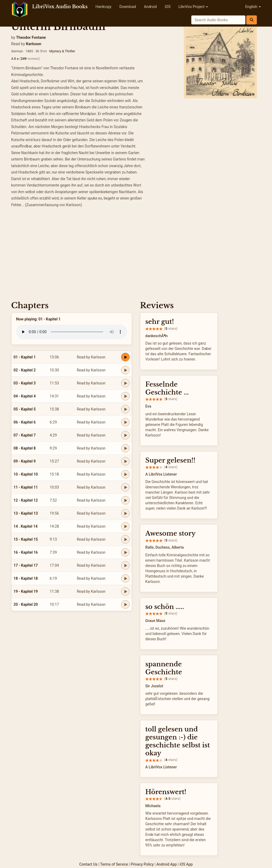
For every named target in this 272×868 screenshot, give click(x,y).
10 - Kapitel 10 (26, 474)
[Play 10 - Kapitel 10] (125, 474)
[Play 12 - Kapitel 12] (125, 500)
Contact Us (88, 864)
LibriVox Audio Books (60, 7)
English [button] (253, 7)
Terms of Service (114, 864)
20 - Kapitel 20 (26, 604)
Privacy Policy (142, 864)
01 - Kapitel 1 (25, 357)
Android (150, 7)
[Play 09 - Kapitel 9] (125, 461)
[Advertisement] (136, 256)
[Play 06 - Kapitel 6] (125, 422)
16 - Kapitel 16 (26, 552)
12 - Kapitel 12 (26, 500)
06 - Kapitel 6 (25, 422)
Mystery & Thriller (62, 51)
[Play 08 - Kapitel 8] (125, 448)
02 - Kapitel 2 (25, 370)
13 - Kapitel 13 (26, 513)
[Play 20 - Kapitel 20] (125, 604)
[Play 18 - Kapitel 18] (125, 578)
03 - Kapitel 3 (25, 383)
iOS (167, 7)
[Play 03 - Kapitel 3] (125, 383)
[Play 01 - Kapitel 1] (125, 357)
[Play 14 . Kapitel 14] (125, 526)
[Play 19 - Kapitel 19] (125, 591)
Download (127, 7)
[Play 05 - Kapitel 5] (125, 409)
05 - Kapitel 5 (25, 409)
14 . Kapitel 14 (25, 526)
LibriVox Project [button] (193, 7)
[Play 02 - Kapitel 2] (125, 370)
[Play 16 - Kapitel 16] (125, 552)
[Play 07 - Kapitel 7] (125, 435)
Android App (167, 864)
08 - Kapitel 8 (25, 448)
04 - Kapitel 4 (25, 396)
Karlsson (34, 44)
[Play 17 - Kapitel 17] (125, 565)
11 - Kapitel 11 (26, 487)
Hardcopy (104, 7)
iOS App (186, 864)
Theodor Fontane (31, 37)
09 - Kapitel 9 (25, 461)
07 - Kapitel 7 (25, 435)
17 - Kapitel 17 (26, 565)
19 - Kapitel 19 (26, 591)
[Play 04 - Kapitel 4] (125, 396)
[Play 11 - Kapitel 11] (125, 487)
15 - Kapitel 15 (26, 539)
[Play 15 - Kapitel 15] (125, 539)
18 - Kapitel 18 (26, 578)
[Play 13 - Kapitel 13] (125, 513)
